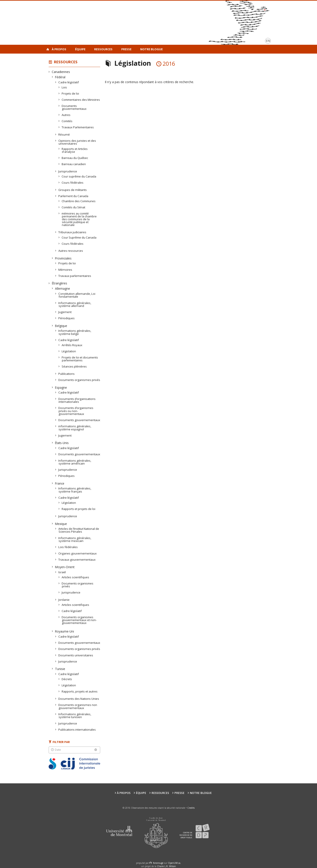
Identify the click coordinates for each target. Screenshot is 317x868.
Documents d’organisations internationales (77, 400)
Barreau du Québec (75, 158)
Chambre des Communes (79, 201)
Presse (126, 49)
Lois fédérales (68, 547)
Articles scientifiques (76, 577)
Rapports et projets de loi (79, 509)
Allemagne (63, 288)
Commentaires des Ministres (81, 100)
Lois (64, 87)
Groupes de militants (73, 190)
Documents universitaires (76, 655)
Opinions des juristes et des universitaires (77, 142)
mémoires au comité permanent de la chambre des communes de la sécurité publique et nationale (79, 219)
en (268, 41)
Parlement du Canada (73, 196)
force (158, 863)
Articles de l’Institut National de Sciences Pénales (79, 530)
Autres (66, 115)
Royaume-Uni (65, 631)
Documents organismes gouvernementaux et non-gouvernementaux (79, 620)
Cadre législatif (69, 82)
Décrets (67, 679)
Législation (69, 351)
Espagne (61, 387)
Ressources (103, 49)
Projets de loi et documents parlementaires (80, 359)
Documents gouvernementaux (74, 107)
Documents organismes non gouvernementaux (78, 706)
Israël (62, 572)
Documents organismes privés (79, 380)
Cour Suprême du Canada (79, 237)
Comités (67, 121)
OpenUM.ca (174, 863)
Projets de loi (70, 93)
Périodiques (67, 318)
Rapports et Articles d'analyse (75, 150)
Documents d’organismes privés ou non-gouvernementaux (76, 411)
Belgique (61, 326)
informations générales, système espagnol (75, 428)
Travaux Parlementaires (78, 127)
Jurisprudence (68, 171)
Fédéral (60, 77)
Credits (191, 808)
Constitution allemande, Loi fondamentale (77, 295)
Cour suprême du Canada (79, 176)
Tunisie (60, 669)
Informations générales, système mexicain (75, 539)
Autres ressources (71, 251)
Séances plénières (74, 366)
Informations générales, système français (75, 490)
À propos (59, 49)
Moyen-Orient (65, 567)
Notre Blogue (151, 49)
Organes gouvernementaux (78, 553)
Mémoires (65, 270)
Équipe (80, 49)
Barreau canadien (74, 164)
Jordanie (64, 600)
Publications (67, 374)
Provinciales (63, 258)
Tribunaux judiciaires (72, 232)
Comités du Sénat (74, 207)
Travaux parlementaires (75, 276)
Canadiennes (61, 72)
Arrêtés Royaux (72, 345)
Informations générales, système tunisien (75, 716)
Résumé (64, 134)
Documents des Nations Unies (79, 699)
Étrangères (60, 283)
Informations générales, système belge (75, 332)
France (60, 483)
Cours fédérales (73, 183)
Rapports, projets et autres (80, 691)
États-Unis (62, 443)
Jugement (65, 312)
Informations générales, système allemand (75, 304)
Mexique (61, 524)
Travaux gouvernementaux (77, 560)
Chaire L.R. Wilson (166, 866)
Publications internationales (77, 730)
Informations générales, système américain (75, 462)
